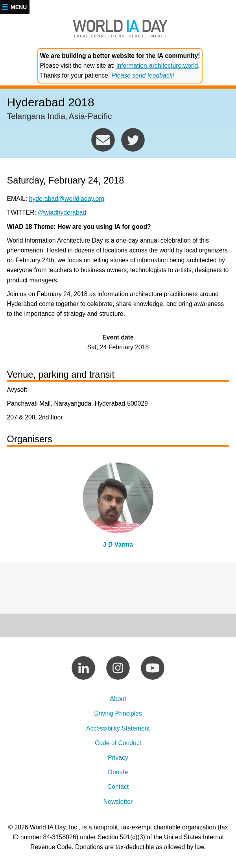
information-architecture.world (157, 66)
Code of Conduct (118, 743)
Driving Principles (118, 713)
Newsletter (118, 802)
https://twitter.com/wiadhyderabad (133, 140)
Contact (118, 787)
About (118, 699)
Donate (118, 772)
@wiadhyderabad (62, 212)
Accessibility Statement (118, 728)
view (118, 508)
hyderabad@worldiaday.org (103, 140)
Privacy (118, 758)
